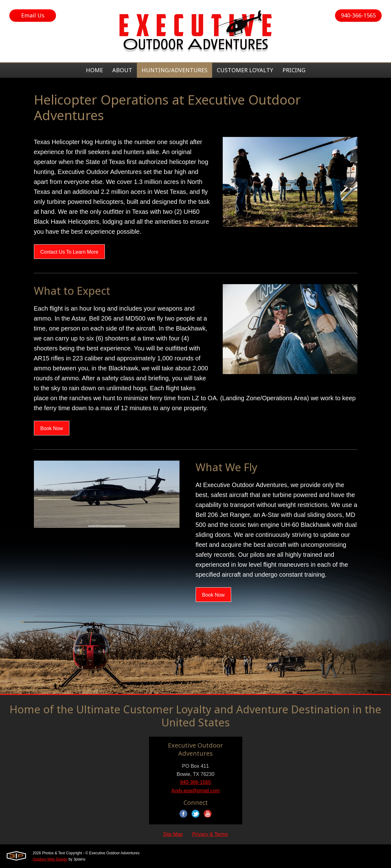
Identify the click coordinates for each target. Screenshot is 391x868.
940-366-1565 (358, 15)
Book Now (52, 428)
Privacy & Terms (210, 834)
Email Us (33, 15)
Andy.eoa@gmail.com (196, 791)
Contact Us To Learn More (69, 252)
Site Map (173, 834)
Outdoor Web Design (50, 859)
